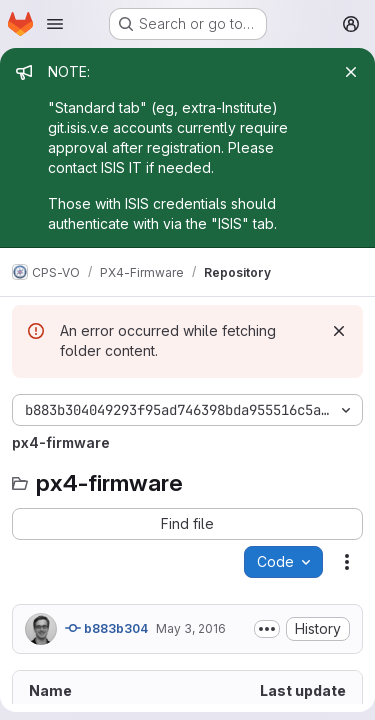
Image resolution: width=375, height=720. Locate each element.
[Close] (351, 72)
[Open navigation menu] (55, 24)
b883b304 (106, 628)
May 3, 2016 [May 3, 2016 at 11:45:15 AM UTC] (191, 628)
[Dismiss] (339, 331)
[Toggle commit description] (267, 629)
